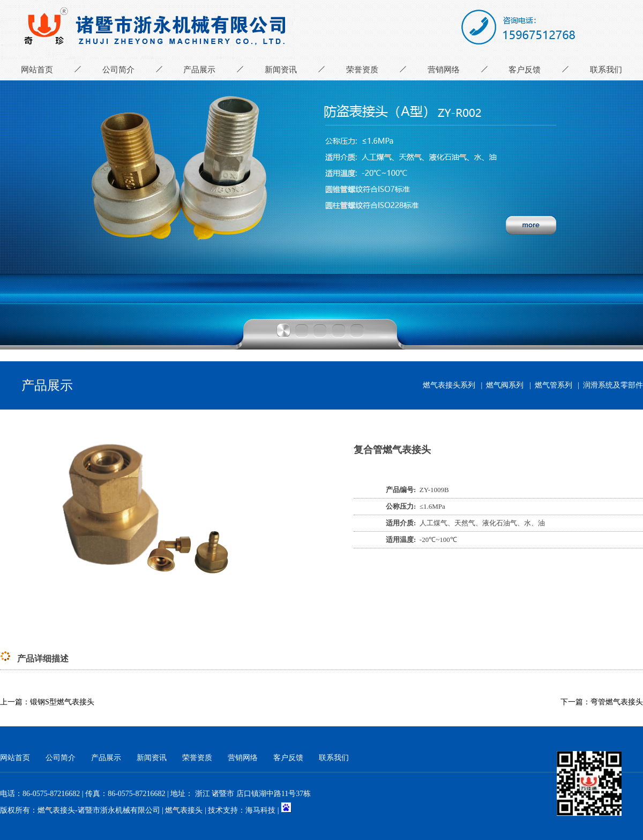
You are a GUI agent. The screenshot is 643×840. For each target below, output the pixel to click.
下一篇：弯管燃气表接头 (602, 702)
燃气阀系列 (505, 385)
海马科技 (260, 810)
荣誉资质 (362, 70)
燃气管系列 (554, 385)
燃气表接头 (184, 810)
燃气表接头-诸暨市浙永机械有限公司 (99, 810)
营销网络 (444, 70)
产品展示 (199, 70)
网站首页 (37, 70)
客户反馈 (525, 70)
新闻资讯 (281, 70)
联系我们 (606, 70)
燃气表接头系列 (449, 385)
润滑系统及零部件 (613, 385)
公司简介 (118, 70)
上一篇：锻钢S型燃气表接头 (47, 702)
